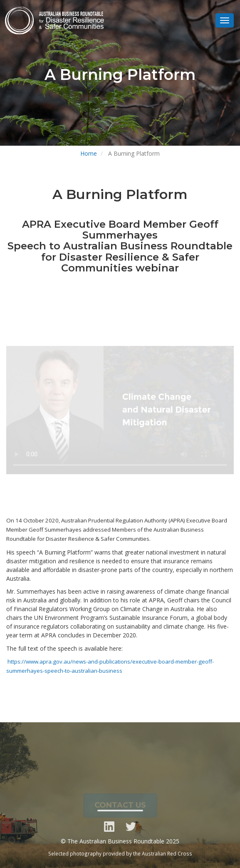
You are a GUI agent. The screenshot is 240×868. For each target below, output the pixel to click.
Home (89, 153)
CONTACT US (120, 807)
